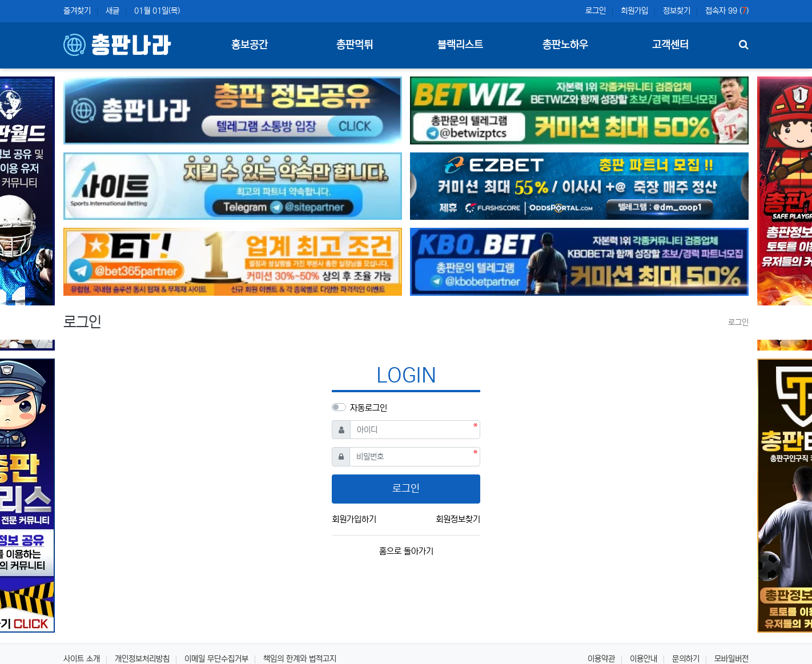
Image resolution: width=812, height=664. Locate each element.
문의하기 (686, 659)
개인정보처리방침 (142, 659)
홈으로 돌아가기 (406, 551)
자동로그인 (369, 408)
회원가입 (634, 11)
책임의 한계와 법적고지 (300, 659)
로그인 (596, 11)
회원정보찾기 (458, 519)
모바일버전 (731, 659)
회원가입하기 (354, 519)
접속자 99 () (727, 11)
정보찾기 (677, 11)
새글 (112, 11)
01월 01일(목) (157, 11)
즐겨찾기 (77, 11)
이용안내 (644, 659)
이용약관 (601, 659)
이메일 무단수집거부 (216, 659)
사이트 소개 (82, 659)
